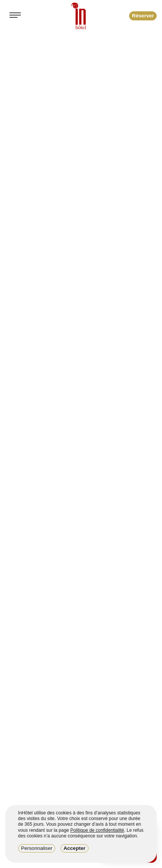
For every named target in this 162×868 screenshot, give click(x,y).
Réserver (143, 16)
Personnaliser (37, 848)
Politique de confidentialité (97, 830)
